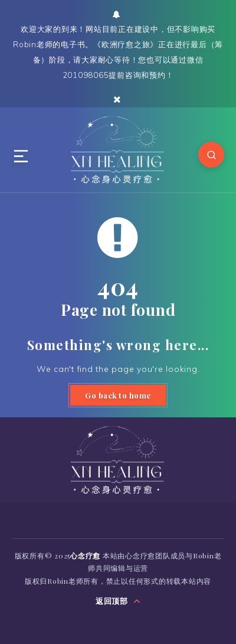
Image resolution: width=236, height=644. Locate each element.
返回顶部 (118, 601)
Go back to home (118, 395)
